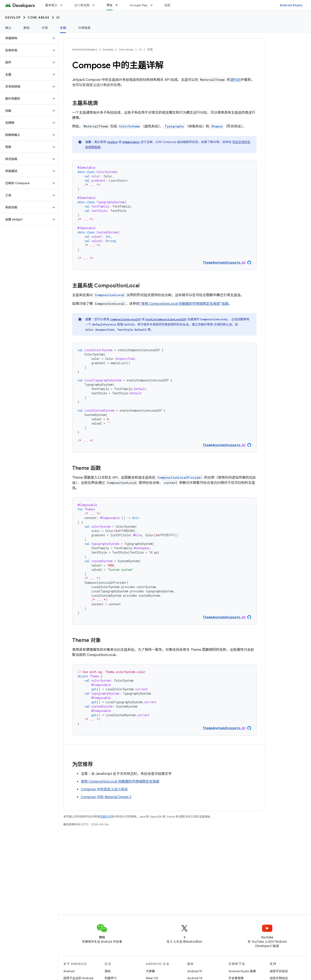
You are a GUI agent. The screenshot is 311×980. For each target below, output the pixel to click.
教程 (27, 28)
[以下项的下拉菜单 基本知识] (63, 5)
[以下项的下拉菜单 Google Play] (154, 5)
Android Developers (85, 50)
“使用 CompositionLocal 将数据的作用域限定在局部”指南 (184, 304)
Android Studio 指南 (242, 971)
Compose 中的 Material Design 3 (106, 797)
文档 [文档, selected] (63, 28)
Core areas (39, 17)
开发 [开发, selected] (110, 5)
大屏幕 (150, 971)
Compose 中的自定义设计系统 (104, 789)
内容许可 (105, 817)
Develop (13, 17)
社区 (168, 5)
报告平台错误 (279, 971)
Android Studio (291, 5)
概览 (8, 28)
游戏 (108, 971)
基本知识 (51, 5)
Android (69, 971)
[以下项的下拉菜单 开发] (119, 5)
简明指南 (84, 28)
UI (58, 17)
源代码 (235, 80)
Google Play (139, 5)
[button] (26, 38)
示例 (45, 28)
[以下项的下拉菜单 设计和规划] (95, 5)
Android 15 (195, 971)
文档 (150, 50)
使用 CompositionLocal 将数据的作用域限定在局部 (120, 782)
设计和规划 (82, 5)
